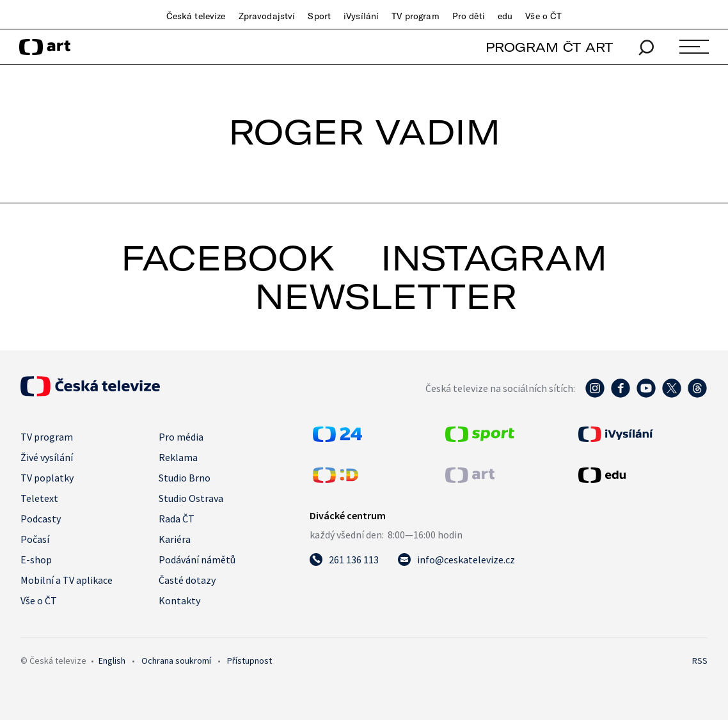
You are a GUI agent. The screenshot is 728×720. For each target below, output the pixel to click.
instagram (494, 258)
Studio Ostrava (191, 498)
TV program (415, 16)
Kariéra (175, 539)
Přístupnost (249, 661)
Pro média (181, 437)
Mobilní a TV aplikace (67, 580)
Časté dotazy (187, 580)
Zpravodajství (267, 16)
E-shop (36, 560)
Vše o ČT (543, 16)
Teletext (39, 498)
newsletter (386, 296)
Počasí (35, 539)
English (112, 661)
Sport (319, 16)
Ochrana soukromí (176, 661)
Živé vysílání (47, 457)
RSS (700, 661)
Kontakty (179, 600)
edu (505, 16)
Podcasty (41, 519)
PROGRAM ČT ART (549, 47)
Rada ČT (177, 519)
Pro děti (469, 16)
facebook (228, 258)
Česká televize (196, 16)
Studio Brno (185, 478)
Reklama (178, 457)
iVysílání (361, 16)
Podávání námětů (197, 560)
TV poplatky (47, 478)
